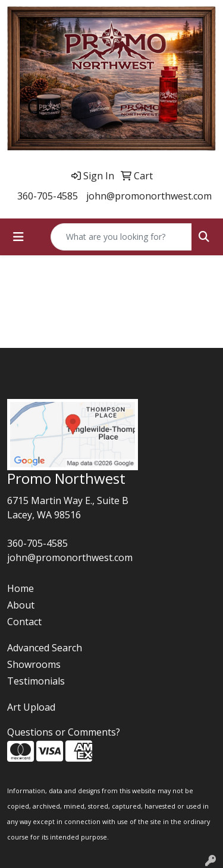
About (21, 605)
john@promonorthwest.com (149, 196)
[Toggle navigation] (18, 237)
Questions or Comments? (64, 732)
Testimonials (36, 681)
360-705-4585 (48, 196)
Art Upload (31, 707)
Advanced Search (45, 648)
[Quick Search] (121, 237)
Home (21, 588)
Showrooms (34, 664)
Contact (24, 622)
